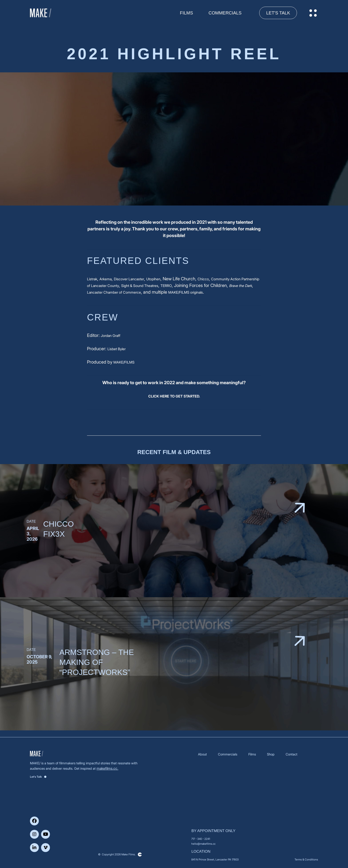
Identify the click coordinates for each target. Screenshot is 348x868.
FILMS (187, 13)
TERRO (166, 286)
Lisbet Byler (117, 349)
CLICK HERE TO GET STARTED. (174, 396)
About (202, 754)
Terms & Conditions (306, 859)
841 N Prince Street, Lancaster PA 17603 (215, 859)
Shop (271, 754)
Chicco (203, 279)
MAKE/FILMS (124, 362)
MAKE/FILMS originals (186, 292)
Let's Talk (278, 13)
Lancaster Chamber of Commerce (114, 292)
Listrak (92, 279)
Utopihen (153, 279)
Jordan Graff (111, 336)
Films (252, 754)
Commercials (225, 13)
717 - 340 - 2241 (201, 839)
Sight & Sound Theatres (140, 286)
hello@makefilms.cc (203, 844)
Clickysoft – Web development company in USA (140, 854)
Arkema (106, 279)
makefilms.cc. (107, 768)
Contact (292, 754)
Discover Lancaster (129, 279)
